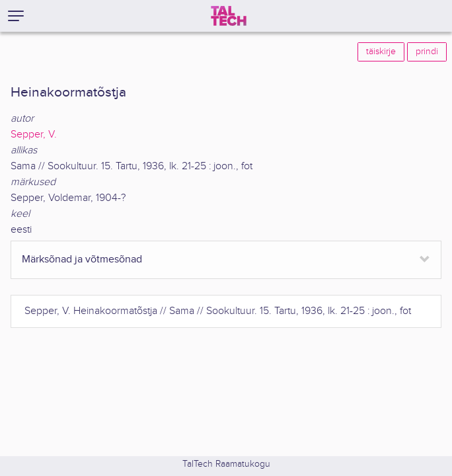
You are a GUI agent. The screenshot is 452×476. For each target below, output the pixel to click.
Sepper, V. (34, 135)
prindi (427, 52)
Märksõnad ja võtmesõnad (82, 259)
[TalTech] (229, 16)
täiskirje (381, 52)
